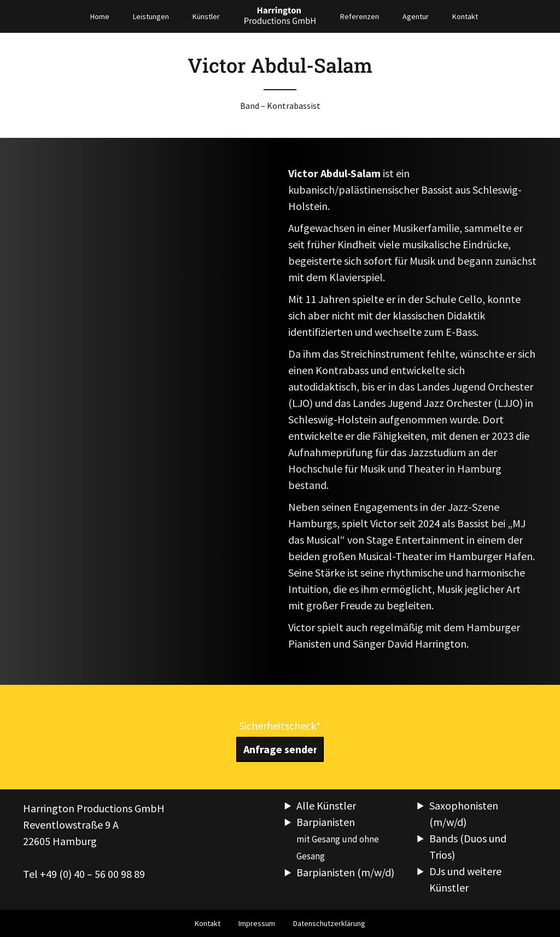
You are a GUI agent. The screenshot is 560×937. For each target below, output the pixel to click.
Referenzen (360, 16)
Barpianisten (338, 839)
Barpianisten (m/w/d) (345, 872)
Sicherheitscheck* (280, 726)
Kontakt (465, 16)
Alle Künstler (326, 805)
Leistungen (151, 16)
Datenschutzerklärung (329, 923)
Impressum (257, 923)
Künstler (206, 16)
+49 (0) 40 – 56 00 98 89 (92, 874)
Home (100, 16)
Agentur (416, 16)
